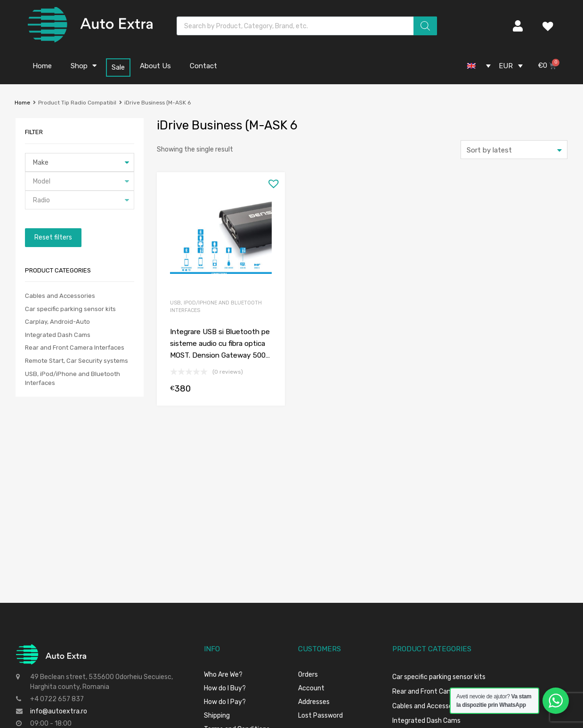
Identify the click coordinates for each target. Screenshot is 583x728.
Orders (308, 675)
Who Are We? (223, 675)
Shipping (217, 716)
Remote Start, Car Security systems (77, 361)
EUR (506, 66)
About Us (155, 66)
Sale (118, 67)
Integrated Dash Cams (58, 335)
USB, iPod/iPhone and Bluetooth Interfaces (216, 307)
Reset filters (53, 237)
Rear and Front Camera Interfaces (75, 348)
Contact (203, 66)
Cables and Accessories (60, 296)
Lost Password (320, 716)
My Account (513, 26)
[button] (271, 181)
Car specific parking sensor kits (70, 309)
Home (42, 66)
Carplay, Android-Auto (57, 322)
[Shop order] (514, 150)
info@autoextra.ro (59, 711)
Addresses (314, 702)
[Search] (425, 26)
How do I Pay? (225, 702)
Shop (84, 66)
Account (311, 688)
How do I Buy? (225, 688)
